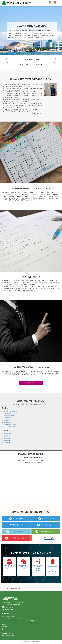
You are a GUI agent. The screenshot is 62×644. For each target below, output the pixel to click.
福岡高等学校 (7, 438)
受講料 (4, 625)
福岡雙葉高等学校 (8, 420)
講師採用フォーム (7, 633)
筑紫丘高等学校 (8, 436)
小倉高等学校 (7, 443)
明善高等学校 (7, 441)
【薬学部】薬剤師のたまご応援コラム (18, 538)
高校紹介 (5, 629)
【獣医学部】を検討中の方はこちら (47, 532)
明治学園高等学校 (8, 422)
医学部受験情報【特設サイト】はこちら (31, 64)
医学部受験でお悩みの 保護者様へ (38, 568)
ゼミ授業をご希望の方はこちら (31, 59)
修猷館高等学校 (8, 434)
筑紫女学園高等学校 (9, 416)
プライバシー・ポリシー (9, 631)
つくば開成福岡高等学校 (10, 427)
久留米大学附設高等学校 (10, 425)
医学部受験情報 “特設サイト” (53, 569)
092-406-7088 (33, 465)
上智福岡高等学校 (8, 413)
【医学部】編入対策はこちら (47, 525)
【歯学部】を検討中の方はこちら (18, 532)
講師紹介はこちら (31, 383)
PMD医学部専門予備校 (9, 636)
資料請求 (50, 2)
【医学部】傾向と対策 (18, 519)
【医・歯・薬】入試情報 (47, 519)
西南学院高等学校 (8, 418)
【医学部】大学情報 (18, 525)
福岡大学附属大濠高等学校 (10, 411)
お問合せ (55, 2)
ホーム (3, 588)
